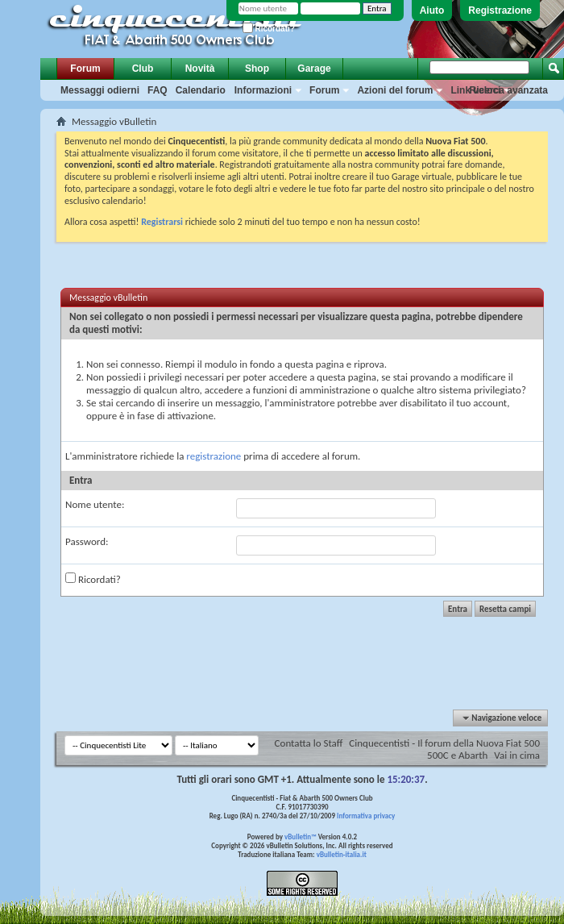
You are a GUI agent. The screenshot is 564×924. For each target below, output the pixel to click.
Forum (85, 69)
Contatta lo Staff (309, 743)
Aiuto (432, 10)
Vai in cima (517, 755)
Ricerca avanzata (509, 90)
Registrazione (500, 10)
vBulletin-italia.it (342, 854)
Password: (87, 541)
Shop (257, 69)
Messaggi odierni (100, 90)
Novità (200, 69)
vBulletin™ (301, 837)
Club (143, 69)
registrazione (214, 456)
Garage (314, 69)
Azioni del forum (395, 90)
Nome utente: (95, 504)
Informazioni (263, 90)
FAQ (158, 90)
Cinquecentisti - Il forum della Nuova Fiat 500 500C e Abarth (444, 749)
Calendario (201, 90)
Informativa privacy (366, 816)
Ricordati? (269, 29)
